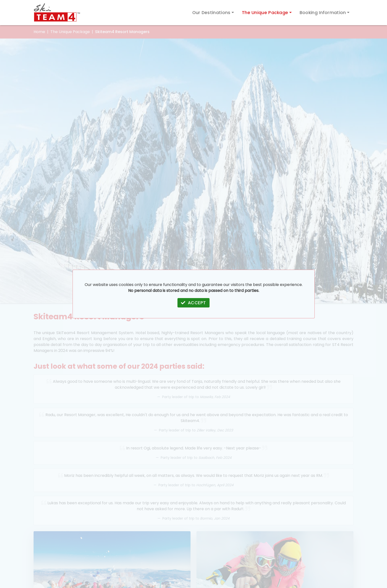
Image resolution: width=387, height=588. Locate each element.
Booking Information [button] (323, 13)
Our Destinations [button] (211, 13)
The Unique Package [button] (265, 13)
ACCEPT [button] (193, 303)
